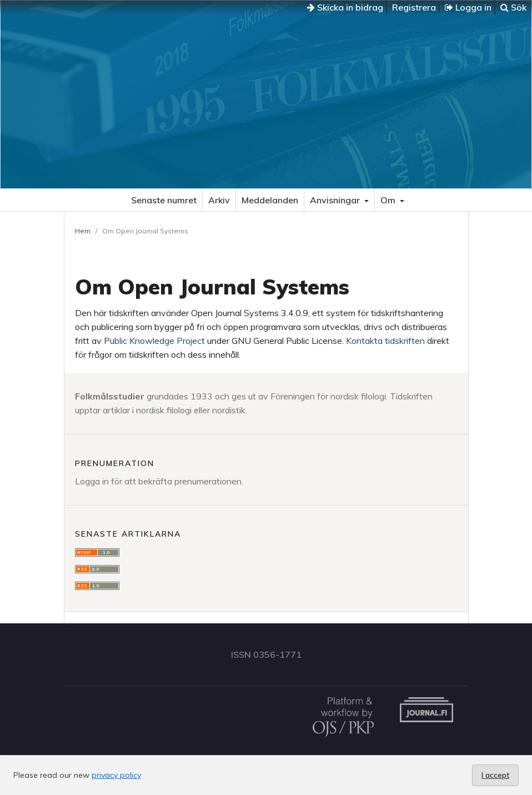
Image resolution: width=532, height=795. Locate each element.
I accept (495, 775)
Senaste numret (164, 200)
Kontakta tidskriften (385, 341)
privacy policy (116, 775)
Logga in (468, 7)
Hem (83, 231)
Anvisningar (336, 200)
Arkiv (219, 200)
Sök (513, 7)
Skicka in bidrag (345, 7)
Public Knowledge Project (154, 341)
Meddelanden (270, 200)
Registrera (414, 7)
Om (389, 200)
